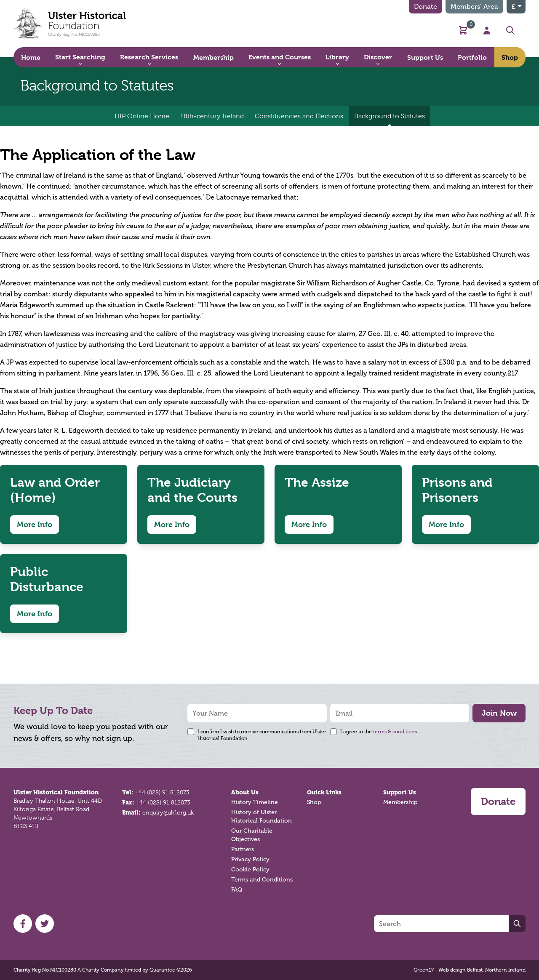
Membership (400, 802)
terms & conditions (395, 732)
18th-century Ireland (212, 116)
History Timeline (255, 802)
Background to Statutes (390, 119)
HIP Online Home (142, 116)
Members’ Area (474, 7)
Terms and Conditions (262, 880)
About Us (245, 792)
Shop (314, 802)
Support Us (400, 792)
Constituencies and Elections (299, 116)
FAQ (237, 890)
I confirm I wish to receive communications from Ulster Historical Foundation (262, 735)
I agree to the (379, 732)
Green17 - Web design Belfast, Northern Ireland (470, 970)
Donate (426, 7)
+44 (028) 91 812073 (162, 792)
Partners (243, 849)
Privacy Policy (250, 859)
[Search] (441, 924)
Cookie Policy (250, 869)
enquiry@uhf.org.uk (168, 812)
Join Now (499, 713)
